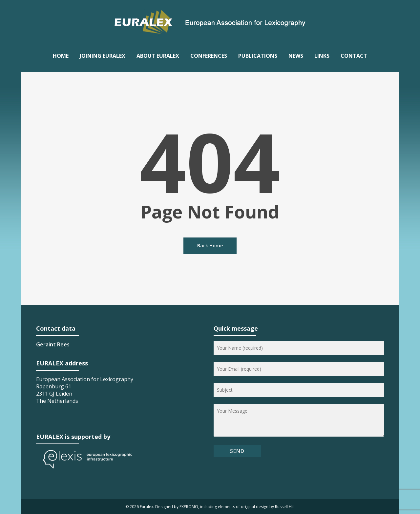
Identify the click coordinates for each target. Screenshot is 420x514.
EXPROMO (189, 507)
